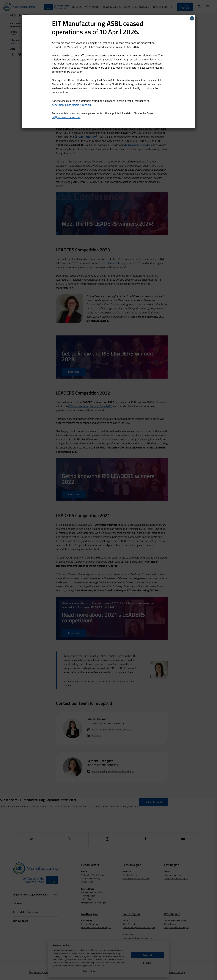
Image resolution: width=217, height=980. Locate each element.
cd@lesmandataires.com (66, 117)
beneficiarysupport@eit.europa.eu (71, 105)
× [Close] (192, 18)
